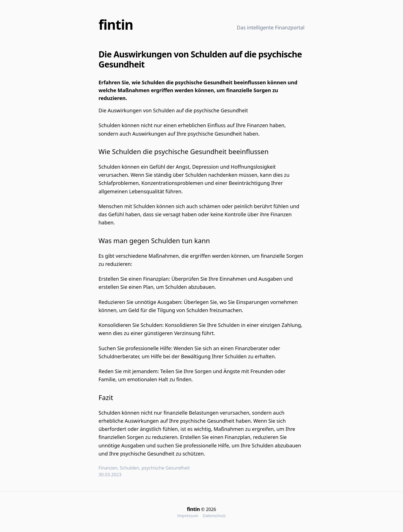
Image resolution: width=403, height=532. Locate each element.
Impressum (188, 516)
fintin (116, 25)
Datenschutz (214, 516)
